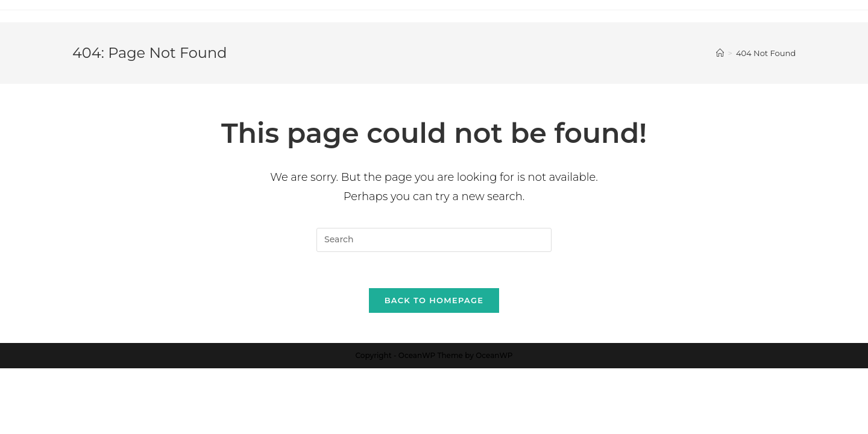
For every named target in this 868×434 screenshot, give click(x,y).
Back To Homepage (434, 300)
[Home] (720, 53)
